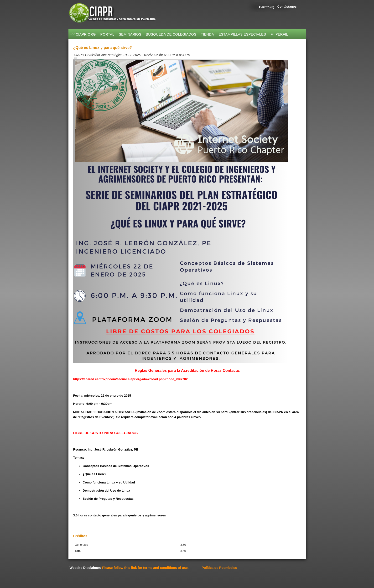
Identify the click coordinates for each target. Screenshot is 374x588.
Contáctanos (287, 7)
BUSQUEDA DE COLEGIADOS (171, 34)
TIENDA (207, 34)
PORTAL (107, 34)
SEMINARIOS (130, 34)
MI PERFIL (279, 34)
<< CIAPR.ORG (83, 34)
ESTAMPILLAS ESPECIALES (242, 34)
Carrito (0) (267, 7)
